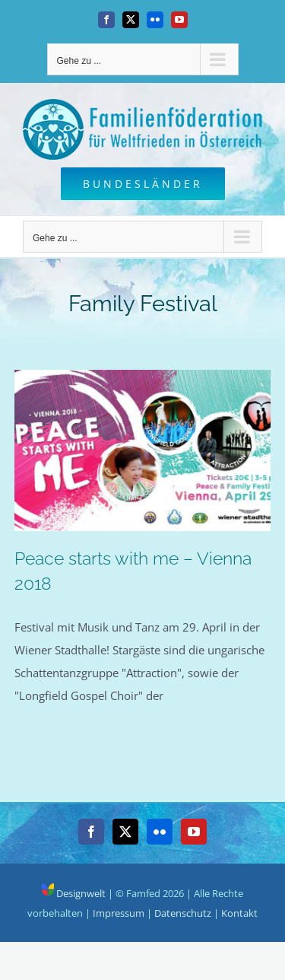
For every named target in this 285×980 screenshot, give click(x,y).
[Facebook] (91, 832)
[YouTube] (194, 832)
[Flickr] (160, 832)
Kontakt (239, 913)
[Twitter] (125, 832)
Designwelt (74, 893)
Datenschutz (183, 913)
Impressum (119, 913)
